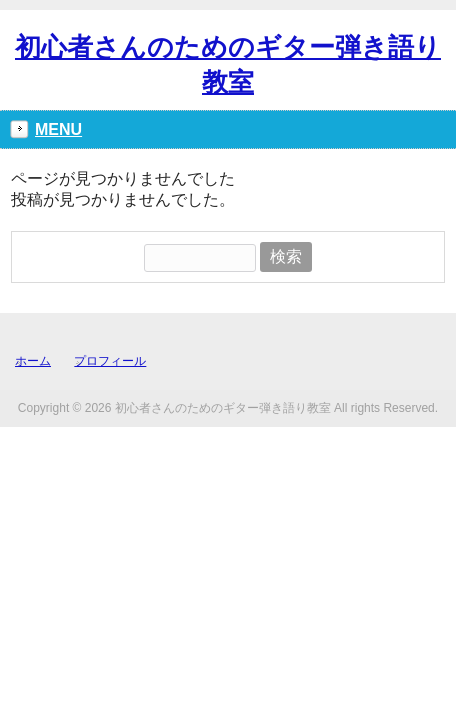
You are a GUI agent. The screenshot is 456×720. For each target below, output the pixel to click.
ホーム (33, 361)
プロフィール (110, 361)
